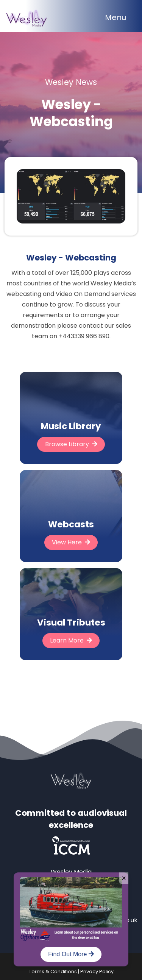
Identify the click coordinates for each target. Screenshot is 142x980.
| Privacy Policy (95, 972)
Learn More (71, 640)
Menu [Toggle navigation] (115, 17)
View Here (71, 542)
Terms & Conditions (53, 972)
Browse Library (71, 444)
